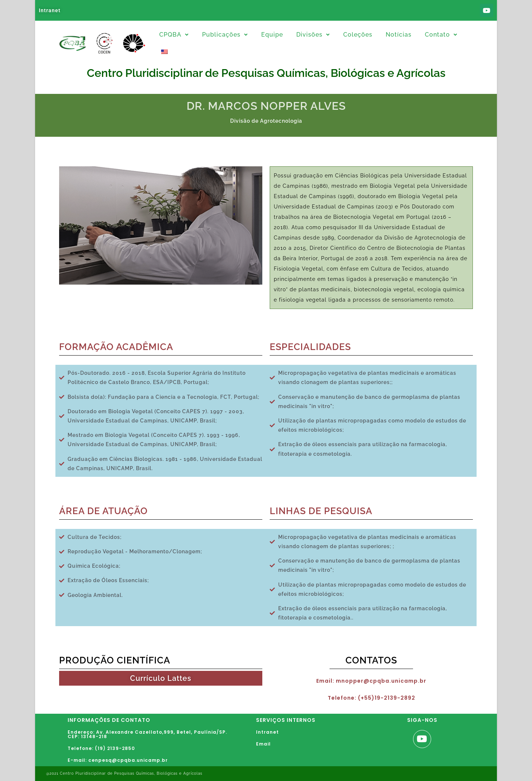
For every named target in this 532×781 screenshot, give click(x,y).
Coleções (358, 35)
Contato (441, 35)
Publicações (225, 35)
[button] (174, 35)
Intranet (50, 10)
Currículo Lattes (161, 678)
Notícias (399, 35)
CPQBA (174, 35)
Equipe (272, 35)
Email (263, 744)
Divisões (313, 35)
